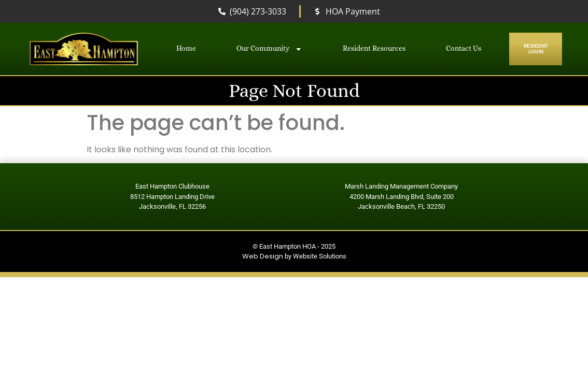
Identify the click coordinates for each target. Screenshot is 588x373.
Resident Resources (374, 48)
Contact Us (464, 48)
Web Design (263, 256)
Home (186, 48)
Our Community (269, 49)
